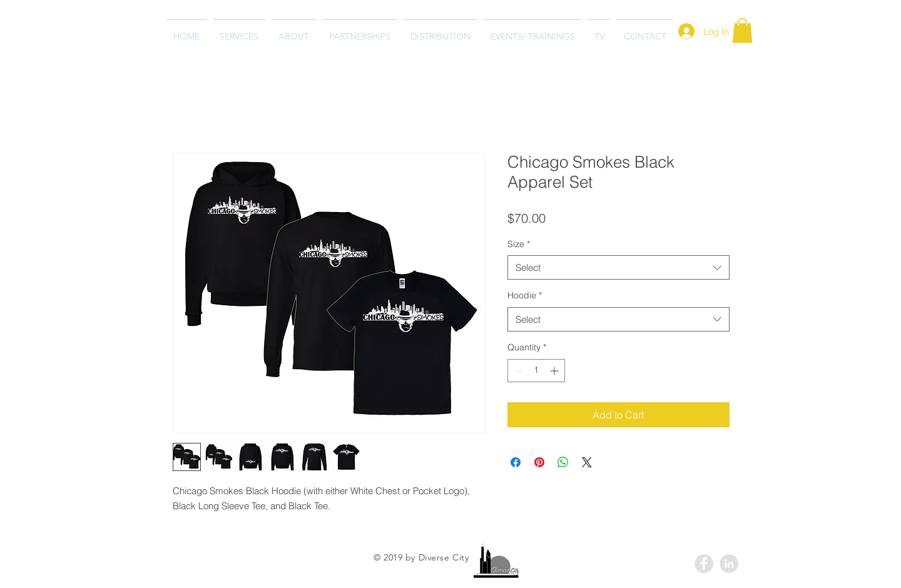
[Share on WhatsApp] (563, 462)
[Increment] (555, 371)
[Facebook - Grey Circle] (704, 564)
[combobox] (618, 267)
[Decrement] (517, 371)
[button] (742, 30)
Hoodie (525, 295)
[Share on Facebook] (516, 462)
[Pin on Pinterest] (539, 462)
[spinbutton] (536, 371)
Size (519, 244)
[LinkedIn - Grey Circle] (729, 564)
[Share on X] (587, 462)
